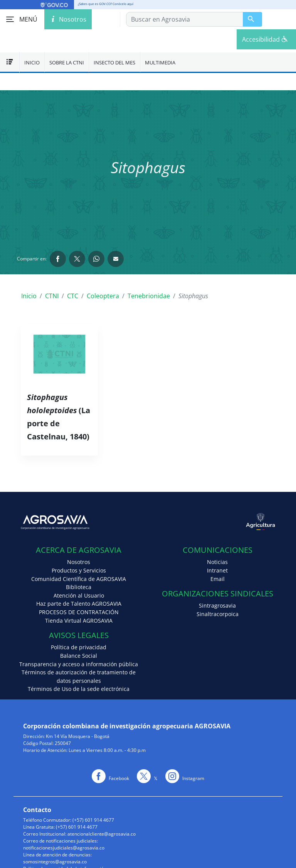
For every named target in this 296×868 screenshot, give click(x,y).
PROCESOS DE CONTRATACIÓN (79, 612)
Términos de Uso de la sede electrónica (79, 689)
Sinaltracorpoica (218, 614)
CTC (73, 296)
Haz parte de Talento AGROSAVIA (79, 604)
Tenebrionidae (149, 296)
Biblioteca (79, 587)
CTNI (52, 296)
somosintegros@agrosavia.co (55, 862)
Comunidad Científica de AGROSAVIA (79, 579)
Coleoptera (103, 296)
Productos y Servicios (79, 570)
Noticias (217, 562)
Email (218, 579)
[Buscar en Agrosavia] (252, 19)
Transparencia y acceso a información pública (79, 664)
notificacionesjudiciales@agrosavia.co (64, 848)
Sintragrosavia (217, 605)
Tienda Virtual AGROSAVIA (79, 621)
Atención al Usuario (79, 595)
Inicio (32, 62)
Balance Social (79, 656)
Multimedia (160, 62)
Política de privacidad (79, 647)
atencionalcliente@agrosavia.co (102, 834)
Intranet (217, 570)
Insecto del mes (114, 62)
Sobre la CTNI (67, 62)
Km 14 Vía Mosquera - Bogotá (78, 736)
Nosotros (79, 562)
